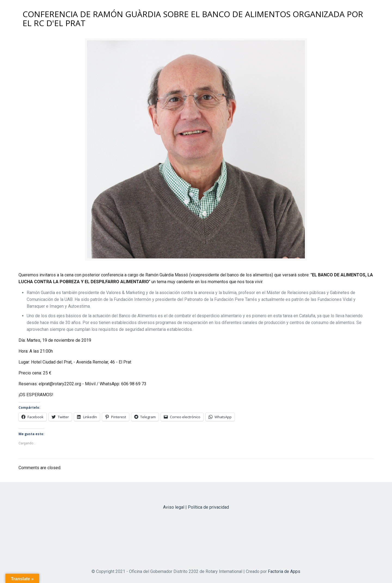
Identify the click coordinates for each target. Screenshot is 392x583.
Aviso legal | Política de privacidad (196, 507)
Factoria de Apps (284, 571)
